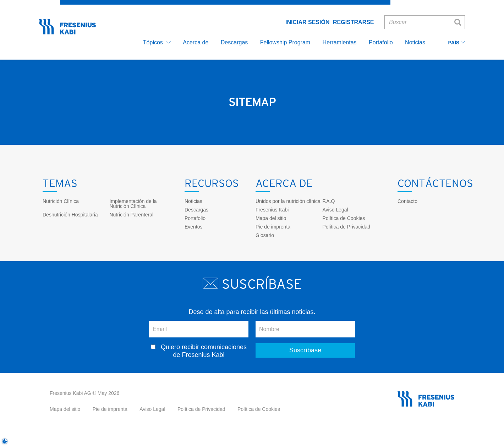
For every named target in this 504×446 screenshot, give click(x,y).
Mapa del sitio (271, 218)
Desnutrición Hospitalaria (70, 215)
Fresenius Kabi (272, 210)
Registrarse (354, 22)
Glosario (265, 235)
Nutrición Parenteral (131, 215)
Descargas (196, 210)
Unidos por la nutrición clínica (288, 201)
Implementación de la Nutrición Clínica (133, 204)
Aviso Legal (335, 210)
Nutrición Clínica (61, 201)
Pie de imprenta (273, 227)
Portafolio (195, 218)
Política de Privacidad (346, 227)
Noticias (193, 201)
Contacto (407, 201)
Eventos (194, 227)
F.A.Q (328, 201)
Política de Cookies (344, 218)
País (456, 43)
